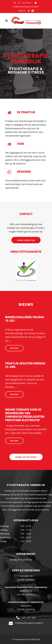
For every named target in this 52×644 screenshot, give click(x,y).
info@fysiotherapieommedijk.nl (26, 7)
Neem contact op (26, 240)
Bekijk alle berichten (26, 457)
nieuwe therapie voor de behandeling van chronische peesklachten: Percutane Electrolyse (25, 415)
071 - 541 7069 (29, 618)
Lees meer (14, 348)
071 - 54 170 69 (24, 3)
